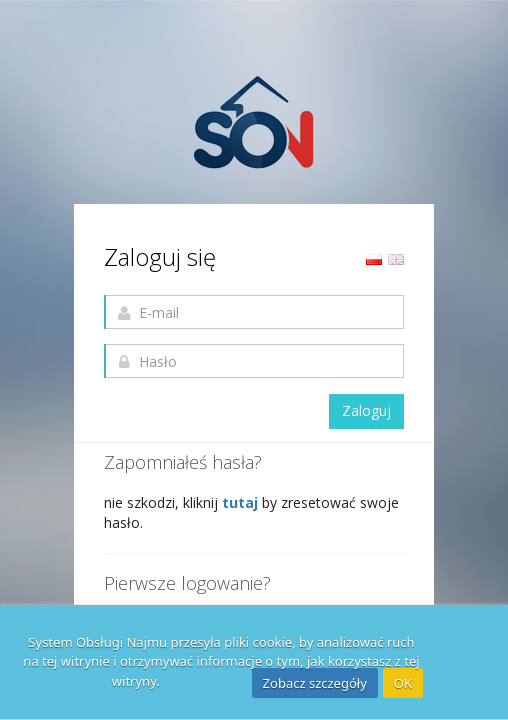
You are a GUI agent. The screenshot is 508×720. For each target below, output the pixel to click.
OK (403, 683)
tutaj (242, 502)
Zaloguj (366, 410)
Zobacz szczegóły (315, 683)
